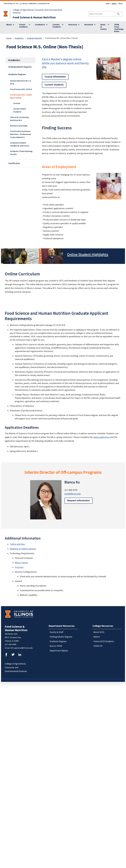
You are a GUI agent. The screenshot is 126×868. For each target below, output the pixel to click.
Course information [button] (55, 77)
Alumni (97, 637)
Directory (73, 25)
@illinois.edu (75, 494)
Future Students (23, 26)
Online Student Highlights (88, 255)
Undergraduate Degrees (20, 67)
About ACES (99, 632)
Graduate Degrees (34, 38)
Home (9, 38)
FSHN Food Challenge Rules (119, 28)
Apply (114, 4)
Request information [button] (79, 501)
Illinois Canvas (21, 563)
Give (120, 4)
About (9, 25)
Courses (17, 103)
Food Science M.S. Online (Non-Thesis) (21, 96)
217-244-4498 (11, 644)
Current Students (57, 26)
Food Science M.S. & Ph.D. (21, 89)
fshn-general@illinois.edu (22, 648)
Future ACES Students (104, 641)
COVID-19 (98, 646)
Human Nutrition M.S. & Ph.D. (20, 82)
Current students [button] (54, 85)
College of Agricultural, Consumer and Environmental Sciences (37, 11)
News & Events (104, 27)
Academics (40, 25)
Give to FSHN (56, 646)
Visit (108, 4)
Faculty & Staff (56, 632)
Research (89, 25)
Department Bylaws (59, 651)
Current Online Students (20, 110)
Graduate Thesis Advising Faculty (21, 153)
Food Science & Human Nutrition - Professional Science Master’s (21, 134)
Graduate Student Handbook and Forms (20, 144)
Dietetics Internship (19, 126)
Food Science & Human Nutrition (34, 17)
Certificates (14, 163)
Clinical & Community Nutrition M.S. (20, 119)
